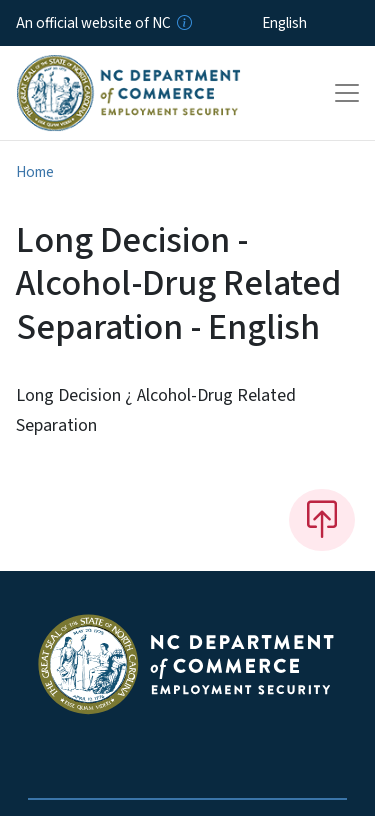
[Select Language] (315, 23)
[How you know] (183, 23)
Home (35, 172)
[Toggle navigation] (347, 93)
